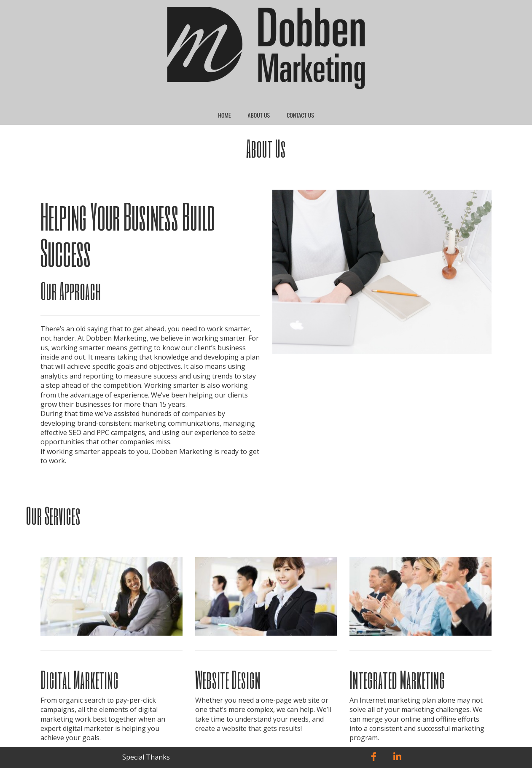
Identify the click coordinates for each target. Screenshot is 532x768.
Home (224, 115)
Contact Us (300, 115)
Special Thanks (146, 757)
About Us (259, 115)
